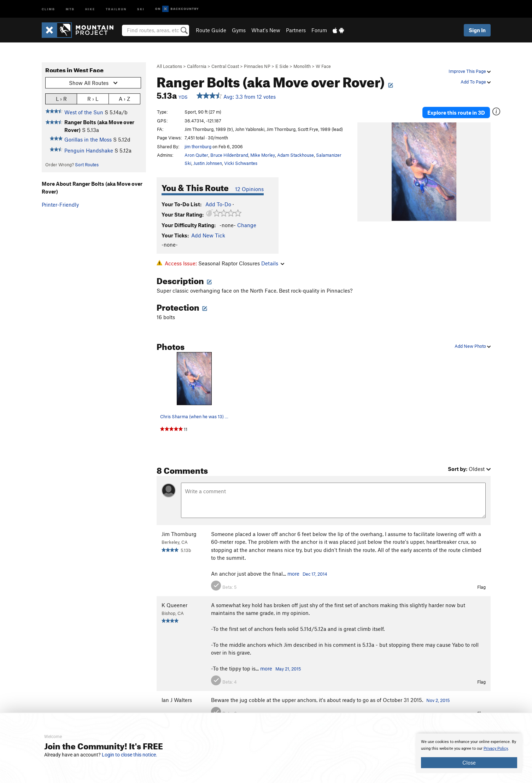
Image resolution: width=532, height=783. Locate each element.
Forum (319, 30)
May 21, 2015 (288, 669)
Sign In (477, 30)
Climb (48, 9)
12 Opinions (249, 189)
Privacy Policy (496, 749)
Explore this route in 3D (457, 113)
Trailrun (116, 9)
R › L (93, 99)
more (293, 574)
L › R (61, 99)
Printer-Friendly (60, 205)
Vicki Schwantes (241, 163)
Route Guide (211, 30)
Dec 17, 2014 (315, 574)
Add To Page (476, 82)
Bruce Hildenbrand (229, 155)
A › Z (124, 99)
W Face (323, 66)
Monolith (302, 66)
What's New (266, 30)
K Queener (174, 605)
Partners (296, 30)
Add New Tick (208, 235)
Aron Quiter (196, 155)
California (197, 66)
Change (247, 225)
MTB (70, 9)
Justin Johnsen (208, 163)
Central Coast (225, 66)
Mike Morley (263, 155)
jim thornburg (198, 146)
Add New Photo (473, 346)
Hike (90, 9)
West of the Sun (84, 112)
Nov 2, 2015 (438, 700)
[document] (469, 753)
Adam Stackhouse (296, 155)
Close (469, 762)
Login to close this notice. (130, 755)
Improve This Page (470, 71)
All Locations (169, 66)
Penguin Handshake (89, 150)
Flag (481, 587)
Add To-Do (218, 204)
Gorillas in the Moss (88, 139)
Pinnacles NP (257, 66)
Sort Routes (87, 165)
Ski (141, 9)
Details (273, 263)
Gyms (239, 30)
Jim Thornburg (179, 534)
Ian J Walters (177, 700)
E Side (282, 66)
